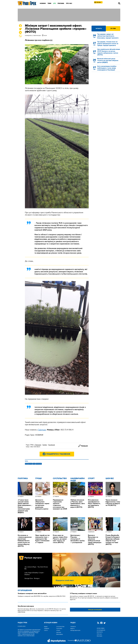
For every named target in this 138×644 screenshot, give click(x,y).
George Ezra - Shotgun (32, 578)
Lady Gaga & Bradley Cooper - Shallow (34, 574)
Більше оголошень (95, 610)
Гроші (38, 478)
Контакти (100, 632)
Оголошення (25, 590)
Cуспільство (60, 478)
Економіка (60, 634)
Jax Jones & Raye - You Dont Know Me (36, 568)
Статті (46, 630)
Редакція (84, 446)
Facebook (52, 445)
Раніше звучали (75, 630)
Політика (23, 478)
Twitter (45, 445)
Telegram (38, 445)
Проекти (73, 627)
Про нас (69, 3)
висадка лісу (29, 464)
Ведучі (72, 629)
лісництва (39, 464)
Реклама (61, 3)
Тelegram (42, 430)
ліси (34, 464)
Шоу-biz (110, 478)
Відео (46, 627)
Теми (49, 3)
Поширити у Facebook (58, 454)
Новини (43, 3)
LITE (54, 3)
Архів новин (101, 628)
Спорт (91, 478)
